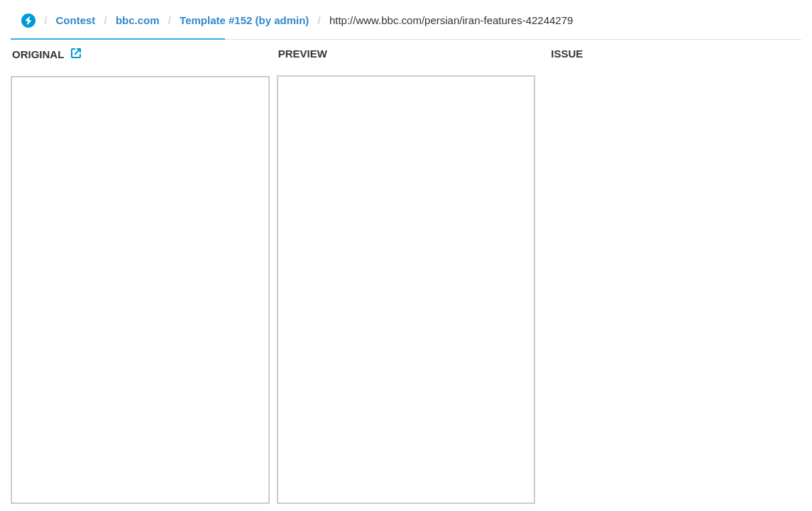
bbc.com (138, 20)
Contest (76, 20)
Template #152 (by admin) (244, 20)
